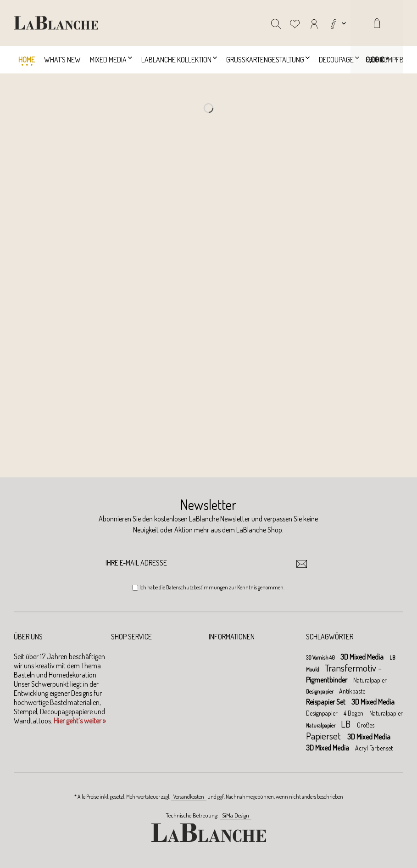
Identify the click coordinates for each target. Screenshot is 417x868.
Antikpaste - (354, 691)
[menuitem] (337, 23)
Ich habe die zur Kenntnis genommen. (212, 587)
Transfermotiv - (353, 668)
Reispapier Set (326, 702)
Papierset (324, 736)
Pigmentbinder (327, 680)
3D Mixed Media (363, 657)
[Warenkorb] (377, 37)
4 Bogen (354, 713)
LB (347, 724)
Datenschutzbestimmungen (197, 587)
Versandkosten (189, 797)
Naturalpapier (370, 680)
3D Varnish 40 (321, 658)
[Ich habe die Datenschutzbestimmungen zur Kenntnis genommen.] (135, 588)
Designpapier (320, 692)
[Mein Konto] (314, 23)
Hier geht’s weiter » (80, 721)
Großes (366, 725)
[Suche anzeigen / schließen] (276, 23)
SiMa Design (236, 815)
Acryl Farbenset (374, 748)
